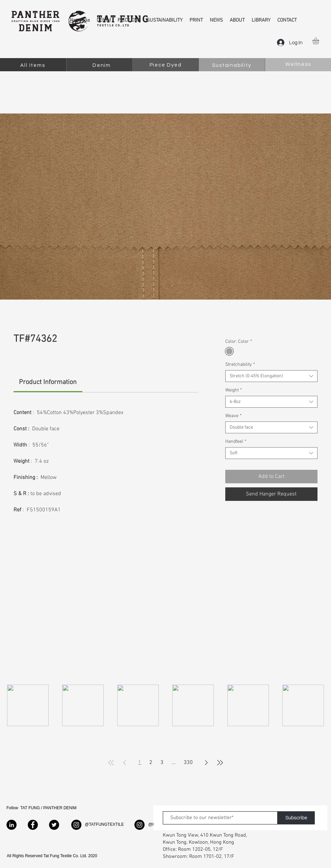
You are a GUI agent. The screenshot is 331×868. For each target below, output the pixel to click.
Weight (234, 390)
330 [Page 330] (188, 763)
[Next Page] (206, 763)
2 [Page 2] (151, 763)
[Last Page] (220, 763)
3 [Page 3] (162, 763)
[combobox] (271, 376)
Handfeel (236, 442)
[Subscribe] (296, 818)
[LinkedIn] (11, 825)
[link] (48, 382)
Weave (233, 416)
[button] (320, 41)
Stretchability (240, 365)
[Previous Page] (125, 763)
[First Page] (111, 763)
